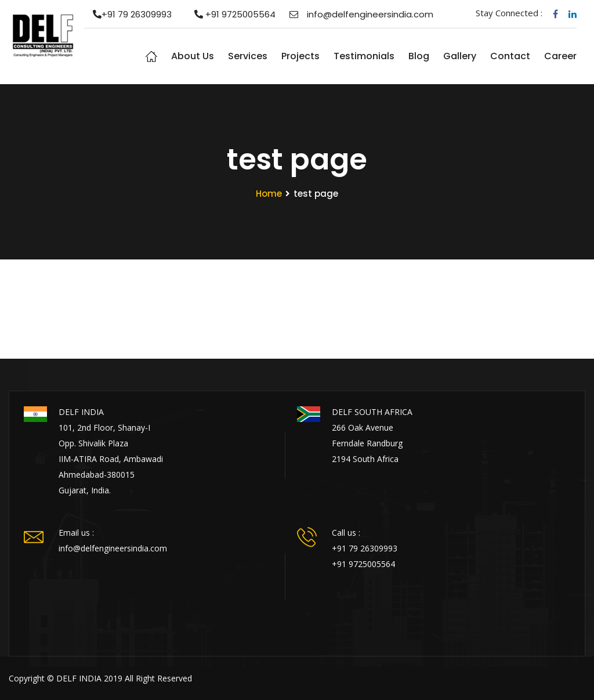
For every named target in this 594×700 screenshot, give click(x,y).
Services (248, 56)
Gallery (460, 56)
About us (193, 56)
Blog (419, 56)
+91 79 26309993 (128, 14)
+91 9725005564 (231, 14)
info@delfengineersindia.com (361, 14)
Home (151, 56)
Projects (300, 56)
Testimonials (364, 56)
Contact (510, 56)
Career (560, 56)
